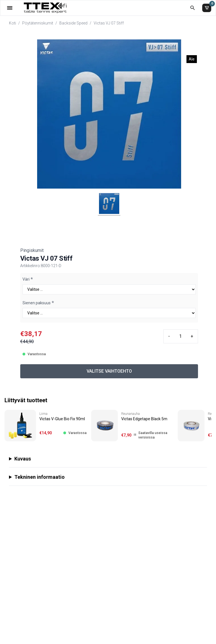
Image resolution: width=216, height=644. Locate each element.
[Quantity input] (180, 336)
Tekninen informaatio (40, 477)
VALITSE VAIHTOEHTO (109, 371)
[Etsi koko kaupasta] (193, 8)
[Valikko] (10, 8)
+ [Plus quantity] (192, 336)
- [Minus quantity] (169, 336)
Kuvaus (23, 459)
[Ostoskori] (207, 8)
